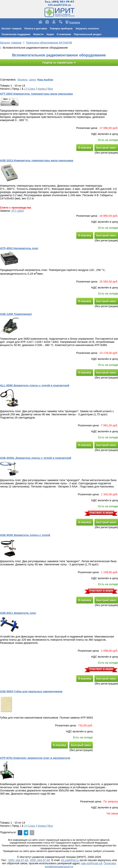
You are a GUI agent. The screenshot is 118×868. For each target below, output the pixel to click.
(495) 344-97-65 (18, 860)
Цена (32, 79)
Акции (50, 34)
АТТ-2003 (18, 211)
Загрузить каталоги (87, 28)
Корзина (75, 22)
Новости (38, 34)
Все (50, 89)
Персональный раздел (88, 34)
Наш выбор (45, 79)
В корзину (85, 148)
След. (32, 89)
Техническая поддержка (16, 34)
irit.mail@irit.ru (60, 5)
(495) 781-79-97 (63, 2)
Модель (23, 79)
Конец (42, 89)
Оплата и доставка (36, 28)
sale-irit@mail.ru (91, 863)
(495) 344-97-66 (40, 860)
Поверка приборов (61, 28)
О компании (64, 34)
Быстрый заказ (106, 148)
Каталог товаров (12, 28)
